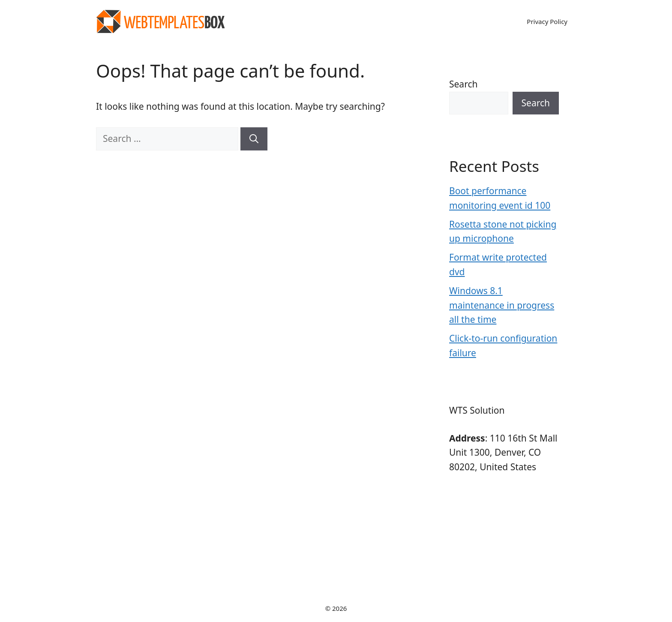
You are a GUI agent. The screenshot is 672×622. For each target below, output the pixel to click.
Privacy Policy (547, 21)
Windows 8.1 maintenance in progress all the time (502, 305)
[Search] (254, 139)
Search (463, 84)
